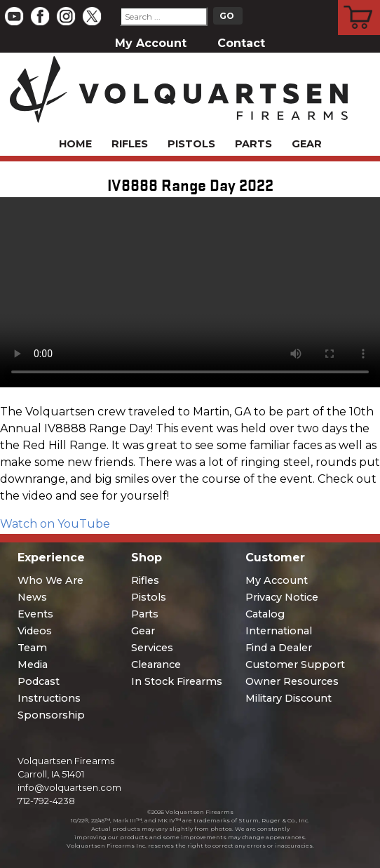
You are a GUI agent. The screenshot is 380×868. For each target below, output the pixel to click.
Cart (359, 2)
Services (152, 648)
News (32, 597)
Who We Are (50, 580)
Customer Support (295, 665)
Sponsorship (51, 715)
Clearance (156, 665)
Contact (241, 43)
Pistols (191, 144)
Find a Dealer (279, 648)
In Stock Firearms (177, 681)
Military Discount (289, 698)
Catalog (265, 614)
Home (75, 144)
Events (35, 614)
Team (32, 648)
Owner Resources (292, 681)
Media (33, 665)
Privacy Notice (282, 597)
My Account (151, 43)
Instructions (49, 698)
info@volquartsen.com (69, 788)
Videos (35, 631)
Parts (253, 144)
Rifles (130, 144)
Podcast (39, 681)
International (279, 631)
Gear (307, 144)
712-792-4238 (46, 801)
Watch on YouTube (55, 524)
